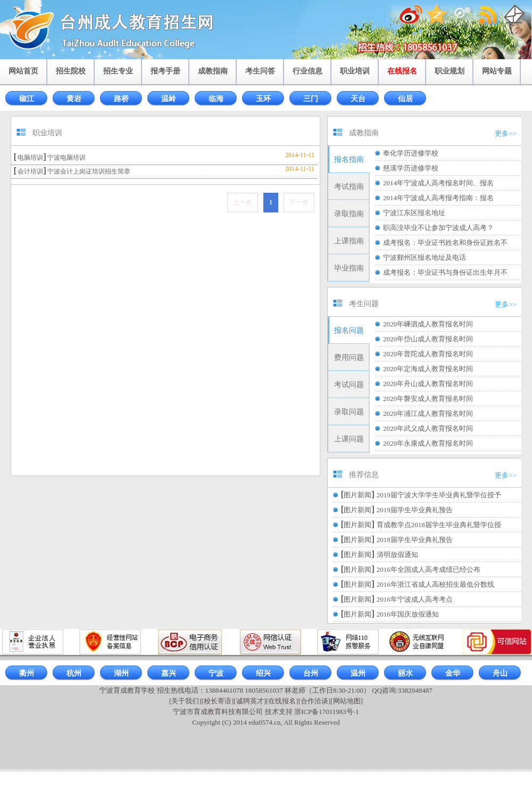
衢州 (27, 673)
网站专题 (497, 71)
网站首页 (23, 71)
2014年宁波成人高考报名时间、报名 (438, 183)
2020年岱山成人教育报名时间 (428, 339)
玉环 (263, 99)
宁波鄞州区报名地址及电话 (425, 257)
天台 (358, 99)
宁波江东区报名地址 (414, 213)
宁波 (216, 673)
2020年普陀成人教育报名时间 (428, 354)
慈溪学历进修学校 (411, 168)
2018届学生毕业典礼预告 (415, 540)
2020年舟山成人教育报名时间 (428, 384)
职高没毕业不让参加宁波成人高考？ (438, 228)
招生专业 (118, 71)
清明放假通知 (397, 555)
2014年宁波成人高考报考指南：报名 (438, 198)
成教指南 (213, 71)
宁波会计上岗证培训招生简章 (89, 171)
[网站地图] (347, 701)
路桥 (121, 99)
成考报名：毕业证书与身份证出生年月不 (445, 272)
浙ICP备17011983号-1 (327, 712)
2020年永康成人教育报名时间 (428, 443)
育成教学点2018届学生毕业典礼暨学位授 (439, 525)
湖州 (121, 673)
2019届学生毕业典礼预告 (415, 510)
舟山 (500, 673)
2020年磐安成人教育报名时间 (428, 399)
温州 (358, 673)
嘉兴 (169, 673)
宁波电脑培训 (66, 158)
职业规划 (450, 71)
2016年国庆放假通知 (408, 614)
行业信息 (307, 71)
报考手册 (165, 71)
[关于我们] (185, 701)
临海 (216, 99)
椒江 (27, 99)
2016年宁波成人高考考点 (415, 599)
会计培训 (30, 171)
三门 (311, 99)
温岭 (169, 99)
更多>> (506, 133)
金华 (453, 673)
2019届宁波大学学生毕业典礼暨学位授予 (439, 495)
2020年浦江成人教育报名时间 (428, 413)
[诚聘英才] (250, 701)
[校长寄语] (218, 701)
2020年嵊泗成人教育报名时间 (428, 324)
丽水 (405, 673)
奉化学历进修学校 (411, 153)
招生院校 (71, 71)
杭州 (74, 673)
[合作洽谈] (315, 701)
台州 (311, 673)
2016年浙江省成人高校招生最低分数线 (435, 584)
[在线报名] (282, 701)
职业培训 (355, 71)
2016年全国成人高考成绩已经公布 (429, 569)
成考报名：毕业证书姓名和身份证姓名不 (445, 243)
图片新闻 (358, 495)
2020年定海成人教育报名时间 (428, 369)
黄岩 (74, 99)
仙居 (405, 99)
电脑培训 (30, 158)
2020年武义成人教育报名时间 (428, 428)
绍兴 (263, 673)
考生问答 (260, 71)
